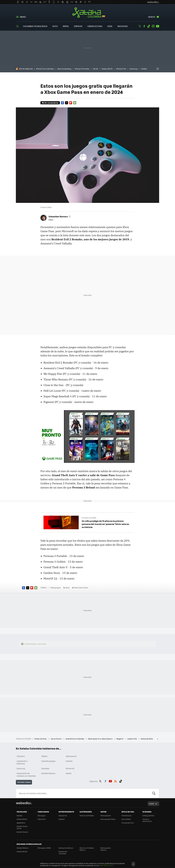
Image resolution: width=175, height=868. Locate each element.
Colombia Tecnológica (35, 26)
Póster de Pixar (41, 739)
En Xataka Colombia (89, 518)
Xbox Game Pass (81, 588)
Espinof (62, 819)
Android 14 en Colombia (75, 739)
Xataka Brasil (22, 851)
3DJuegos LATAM (44, 848)
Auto (55, 26)
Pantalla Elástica (48, 773)
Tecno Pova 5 (56, 739)
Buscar (154, 793)
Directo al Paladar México (87, 849)
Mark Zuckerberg (64, 69)
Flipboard (71, 103)
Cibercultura (95, 26)
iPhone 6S (70, 768)
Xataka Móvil (22, 819)
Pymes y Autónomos (147, 820)
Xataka (19, 816)
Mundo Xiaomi (22, 832)
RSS (116, 781)
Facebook (144, 26)
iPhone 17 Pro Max (82, 69)
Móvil (66, 26)
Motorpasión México (106, 849)
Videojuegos (55, 588)
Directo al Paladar (87, 816)
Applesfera (21, 823)
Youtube (158, 26)
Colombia (45, 768)
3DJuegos (42, 816)
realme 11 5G (132, 739)
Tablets (44, 756)
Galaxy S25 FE (107, 69)
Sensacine (63, 816)
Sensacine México (66, 848)
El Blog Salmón (148, 816)
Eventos (69, 761)
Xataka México (23, 848)
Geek (110, 26)
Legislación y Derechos (22, 762)
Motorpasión (106, 816)
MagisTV (120, 739)
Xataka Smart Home (22, 827)
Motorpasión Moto (108, 819)
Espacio (78, 26)
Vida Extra (42, 819)
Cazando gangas (48, 761)
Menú (23, 17)
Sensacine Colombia (63, 852)
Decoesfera (126, 819)
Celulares (21, 756)
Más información (107, 865)
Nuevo (152, 17)
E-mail (75, 103)
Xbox (67, 588)
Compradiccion (128, 823)
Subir (152, 804)
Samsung (133, 69)
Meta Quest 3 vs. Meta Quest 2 (100, 739)
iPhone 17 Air (121, 69)
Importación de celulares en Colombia (26, 775)
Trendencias (126, 816)
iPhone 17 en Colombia (45, 69)
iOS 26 (95, 69)
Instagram (153, 26)
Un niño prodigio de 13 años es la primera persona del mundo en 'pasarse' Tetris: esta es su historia (105, 524)
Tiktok (149, 26)
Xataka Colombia (88, 13)
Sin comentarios (51, 103)
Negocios (122, 26)
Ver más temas (24, 782)
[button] (59, 216)
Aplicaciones (71, 756)
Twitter (140, 26)
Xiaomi (69, 773)
